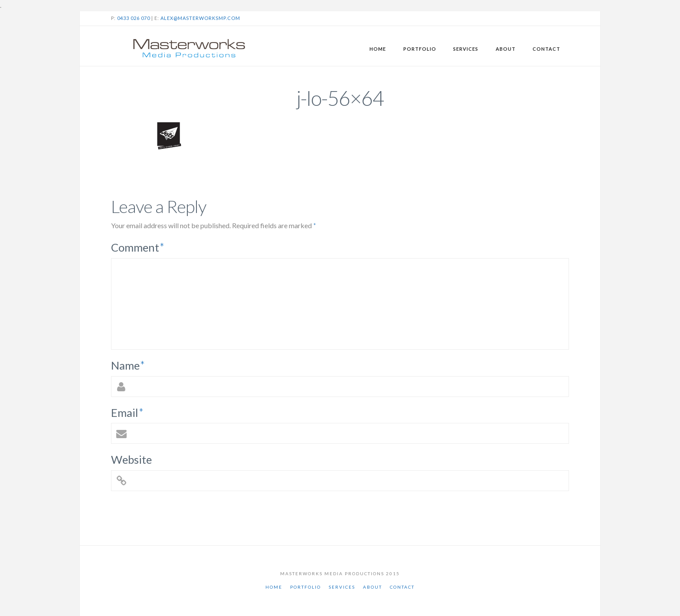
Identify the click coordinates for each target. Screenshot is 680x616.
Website (131, 459)
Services (342, 587)
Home (274, 587)
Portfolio (306, 587)
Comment (138, 247)
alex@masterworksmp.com (200, 18)
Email (127, 413)
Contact (402, 587)
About (373, 587)
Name (128, 365)
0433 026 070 (134, 18)
